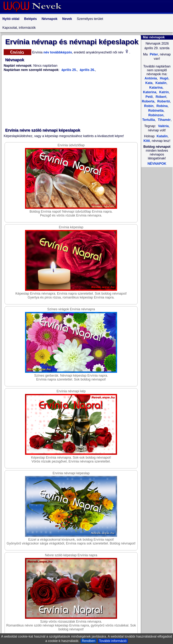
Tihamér (164, 120)
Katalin (161, 83)
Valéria (163, 126)
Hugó (164, 78)
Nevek (67, 19)
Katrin (164, 92)
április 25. (69, 70)
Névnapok (50, 19)
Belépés (30, 19)
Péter (153, 54)
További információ (113, 641)
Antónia (151, 78)
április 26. (87, 70)
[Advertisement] (72, 100)
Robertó (163, 101)
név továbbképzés (57, 52)
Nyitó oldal (11, 19)
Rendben (88, 641)
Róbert (161, 97)
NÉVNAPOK (157, 164)
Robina (162, 106)
